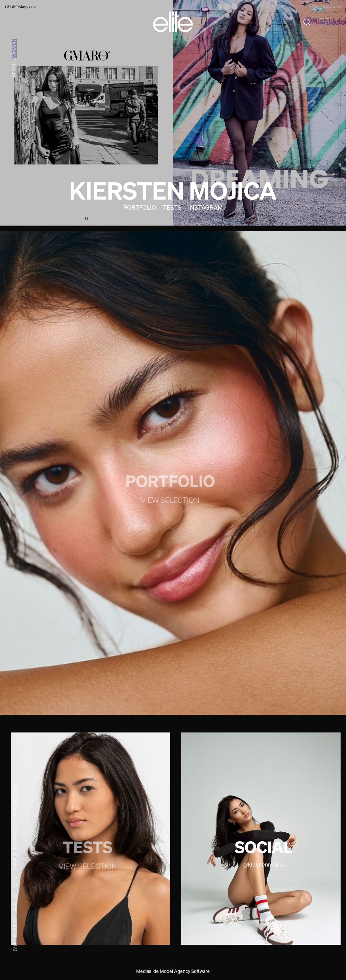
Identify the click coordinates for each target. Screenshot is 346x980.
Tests (172, 207)
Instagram (205, 207)
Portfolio (140, 207)
